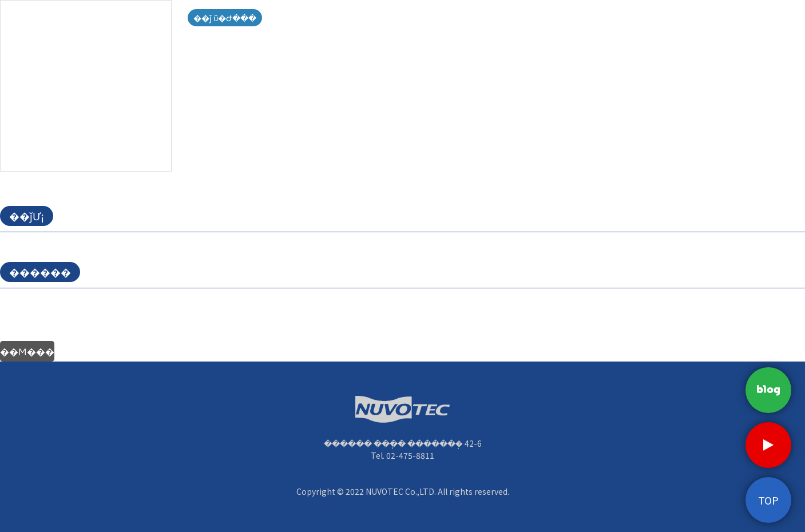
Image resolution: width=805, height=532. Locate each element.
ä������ (659, 23)
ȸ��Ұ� (294, 23)
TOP (768, 500)
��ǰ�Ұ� (477, 23)
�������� (568, 23)
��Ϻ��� (27, 351)
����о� (385, 23)
